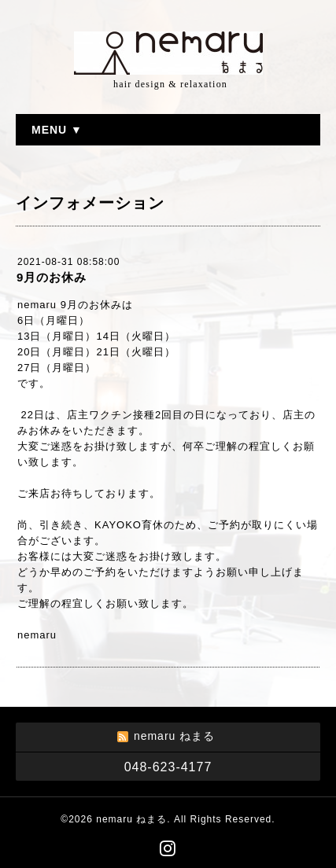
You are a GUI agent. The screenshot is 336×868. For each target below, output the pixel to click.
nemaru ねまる (131, 819)
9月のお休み (52, 277)
